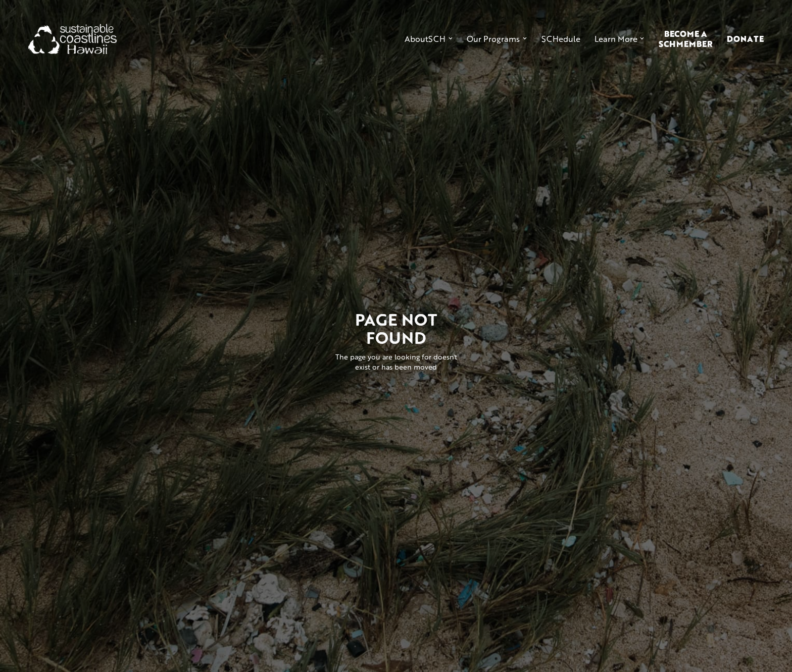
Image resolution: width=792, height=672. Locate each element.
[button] (429, 39)
